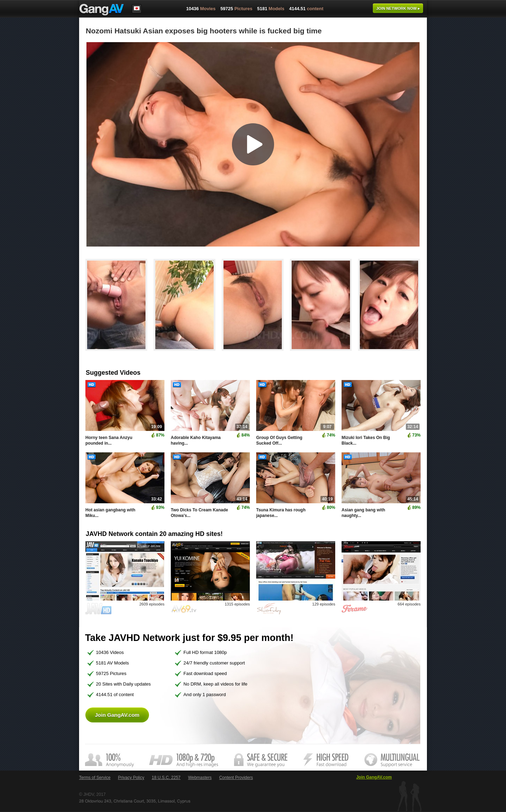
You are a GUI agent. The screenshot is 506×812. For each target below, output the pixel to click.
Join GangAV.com (117, 715)
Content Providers (236, 778)
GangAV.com (102, 10)
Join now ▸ (398, 8)
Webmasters (200, 778)
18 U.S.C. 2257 (166, 778)
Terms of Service (95, 778)
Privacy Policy (131, 778)
